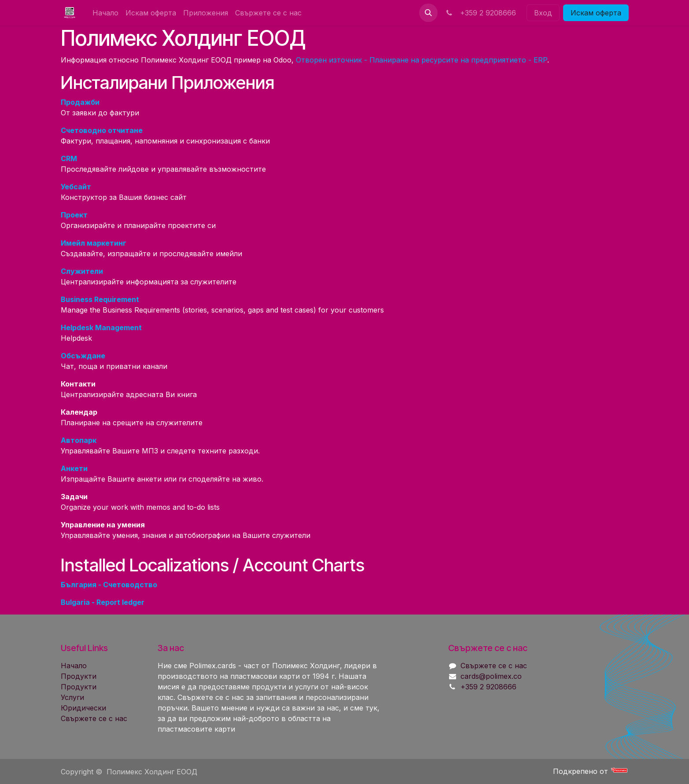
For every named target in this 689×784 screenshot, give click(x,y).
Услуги (72, 697)
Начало (74, 666)
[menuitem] (105, 13)
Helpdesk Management (101, 328)
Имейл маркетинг (94, 243)
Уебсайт (76, 187)
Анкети (74, 468)
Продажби (80, 102)
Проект (74, 215)
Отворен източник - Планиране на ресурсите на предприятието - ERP (422, 60)
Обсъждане (83, 356)
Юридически (83, 708)
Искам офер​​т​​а (596, 13)
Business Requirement (100, 299)
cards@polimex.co (491, 676)
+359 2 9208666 (480, 13)
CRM (69, 158)
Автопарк (79, 440)
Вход (543, 13)
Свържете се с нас (94, 718)
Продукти (79, 676)
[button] (428, 13)
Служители (82, 271)
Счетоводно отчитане (102, 130)
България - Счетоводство (109, 585)
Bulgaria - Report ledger (103, 602)
